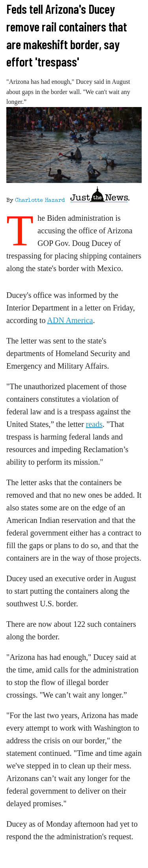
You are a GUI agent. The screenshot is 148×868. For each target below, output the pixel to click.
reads (94, 424)
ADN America (70, 320)
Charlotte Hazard (40, 201)
